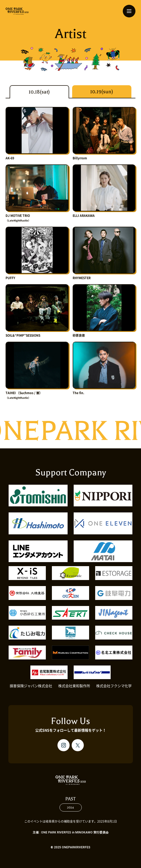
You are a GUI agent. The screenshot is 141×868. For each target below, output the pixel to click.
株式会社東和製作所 (74, 686)
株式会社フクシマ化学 (114, 686)
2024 (70, 807)
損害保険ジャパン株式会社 (31, 686)
